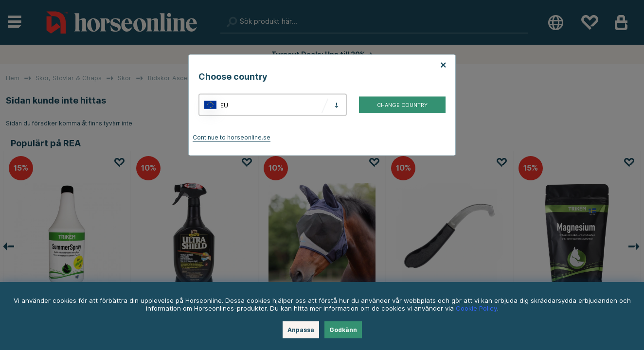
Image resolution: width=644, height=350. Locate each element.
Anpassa (301, 330)
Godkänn (343, 330)
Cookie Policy (476, 308)
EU (224, 105)
